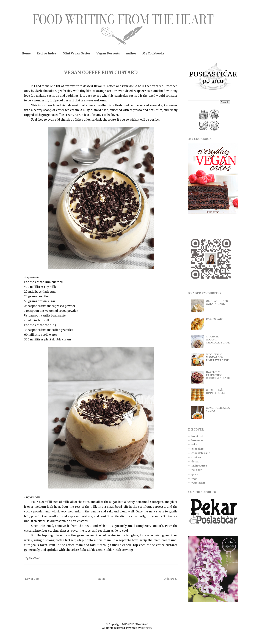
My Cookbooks (153, 53)
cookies (196, 457)
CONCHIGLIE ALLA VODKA (218, 409)
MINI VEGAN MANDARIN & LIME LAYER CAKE (217, 357)
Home (26, 53)
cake (194, 445)
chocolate (197, 449)
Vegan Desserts (108, 53)
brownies (197, 440)
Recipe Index (47, 53)
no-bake (197, 470)
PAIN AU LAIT (214, 319)
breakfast (197, 436)
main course (199, 466)
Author (131, 53)
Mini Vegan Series (77, 53)
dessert (196, 462)
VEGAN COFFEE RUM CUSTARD (101, 72)
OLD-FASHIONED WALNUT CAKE (217, 302)
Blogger (146, 628)
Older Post (170, 579)
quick (195, 474)
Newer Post (32, 579)
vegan (195, 478)
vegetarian (198, 483)
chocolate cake (201, 453)
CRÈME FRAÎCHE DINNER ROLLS (217, 391)
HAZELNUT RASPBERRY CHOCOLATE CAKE (218, 375)
